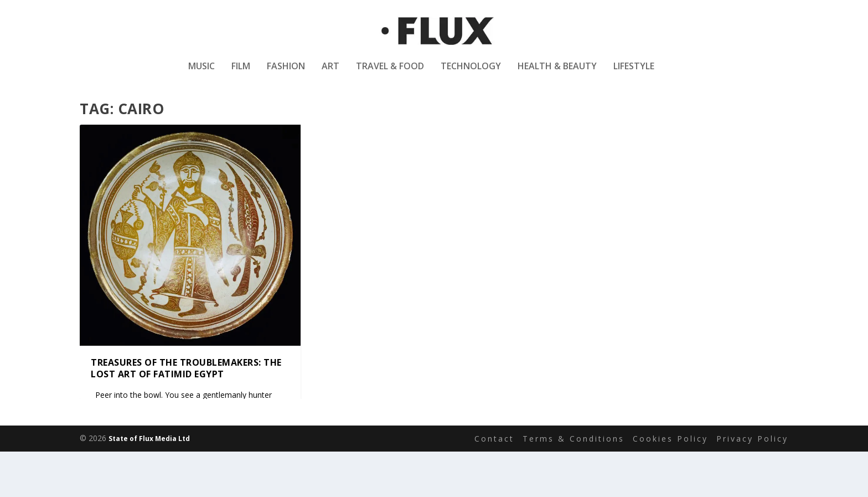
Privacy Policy (752, 466)
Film (241, 74)
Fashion (286, 74)
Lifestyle (634, 74)
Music (201, 74)
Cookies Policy (670, 466)
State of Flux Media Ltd (149, 466)
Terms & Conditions (573, 466)
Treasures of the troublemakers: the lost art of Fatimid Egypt (186, 396)
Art (330, 74)
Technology (471, 74)
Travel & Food (390, 74)
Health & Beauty (557, 74)
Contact (494, 466)
